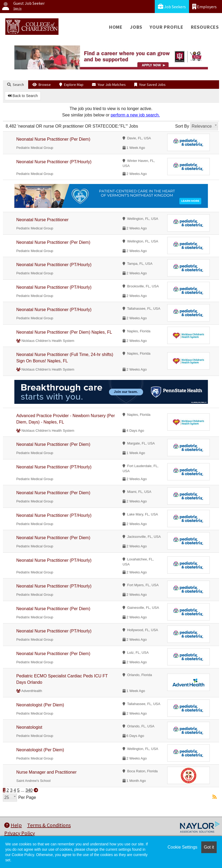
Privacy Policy (20, 833)
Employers (204, 7)
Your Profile (167, 27)
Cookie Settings (182, 847)
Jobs (136, 27)
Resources (205, 27)
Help (13, 825)
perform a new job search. (135, 115)
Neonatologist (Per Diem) (40, 705)
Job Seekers (172, 7)
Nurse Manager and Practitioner (46, 772)
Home (116, 27)
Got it (209, 847)
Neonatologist (29, 727)
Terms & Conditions (49, 825)
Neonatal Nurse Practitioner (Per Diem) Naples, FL (64, 332)
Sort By (182, 126)
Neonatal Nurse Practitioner (42, 220)
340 (29, 790)
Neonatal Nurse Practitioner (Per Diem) (53, 139)
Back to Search (23, 96)
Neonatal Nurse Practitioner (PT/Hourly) (54, 162)
